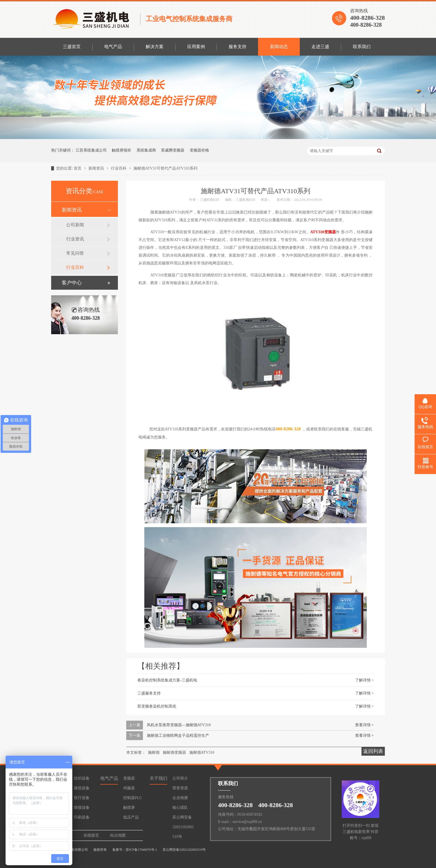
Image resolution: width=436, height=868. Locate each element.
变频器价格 (199, 150)
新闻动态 (279, 47)
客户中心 (72, 283)
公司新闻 (75, 225)
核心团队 (180, 808)
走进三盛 (320, 47)
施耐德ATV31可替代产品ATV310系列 (165, 168)
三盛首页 (72, 47)
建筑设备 (82, 788)
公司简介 (180, 778)
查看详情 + (364, 725)
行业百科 (119, 168)
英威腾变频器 (173, 150)
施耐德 (154, 752)
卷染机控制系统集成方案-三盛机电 (167, 680)
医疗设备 (82, 798)
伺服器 (129, 788)
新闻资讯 (97, 168)
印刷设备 (82, 817)
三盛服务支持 (149, 693)
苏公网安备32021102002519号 (183, 819)
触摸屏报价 (122, 150)
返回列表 (373, 751)
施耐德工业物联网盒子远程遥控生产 (178, 736)
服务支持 (237, 47)
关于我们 (158, 778)
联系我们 (362, 47)
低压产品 (131, 817)
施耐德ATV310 (202, 752)
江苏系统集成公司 (91, 150)
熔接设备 (82, 808)
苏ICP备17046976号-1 (141, 850)
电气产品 (113, 47)
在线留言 (91, 835)
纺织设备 (82, 778)
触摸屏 (129, 808)
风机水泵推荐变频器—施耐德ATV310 (179, 725)
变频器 (129, 778)
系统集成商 (146, 150)
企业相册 (180, 798)
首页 (78, 168)
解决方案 (155, 47)
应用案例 (196, 47)
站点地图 (118, 835)
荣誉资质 (180, 788)
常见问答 (75, 253)
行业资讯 (75, 239)
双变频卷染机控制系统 (157, 706)
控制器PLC (133, 798)
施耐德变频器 (174, 752)
